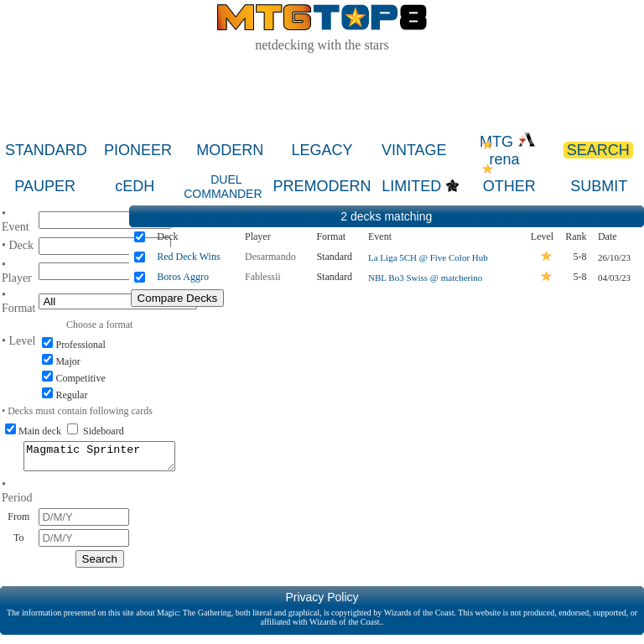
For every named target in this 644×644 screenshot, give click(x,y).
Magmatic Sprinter (99, 459)
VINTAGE (414, 150)
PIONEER (138, 150)
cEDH (135, 186)
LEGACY (322, 150)
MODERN (230, 150)
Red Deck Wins (188, 257)
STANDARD (46, 150)
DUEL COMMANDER (223, 187)
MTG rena (508, 151)
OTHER (509, 186)
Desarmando (270, 257)
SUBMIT (599, 186)
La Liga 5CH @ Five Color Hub (428, 257)
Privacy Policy (322, 602)
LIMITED (411, 186)
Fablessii (263, 277)
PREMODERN (322, 186)
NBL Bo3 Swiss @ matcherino (425, 278)
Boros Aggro (183, 277)
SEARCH (598, 150)
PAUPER (45, 186)
